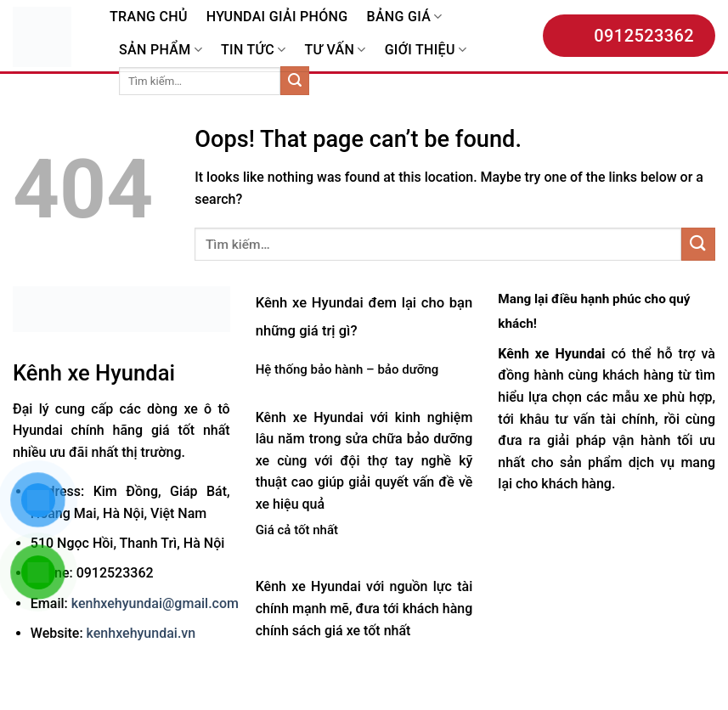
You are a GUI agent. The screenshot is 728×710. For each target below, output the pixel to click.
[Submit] (295, 81)
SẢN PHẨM (161, 50)
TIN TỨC (253, 50)
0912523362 (629, 36)
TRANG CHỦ (149, 17)
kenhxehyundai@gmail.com (155, 603)
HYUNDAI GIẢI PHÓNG (277, 17)
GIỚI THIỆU (426, 50)
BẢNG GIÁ (404, 17)
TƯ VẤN (335, 50)
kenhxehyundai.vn (141, 633)
